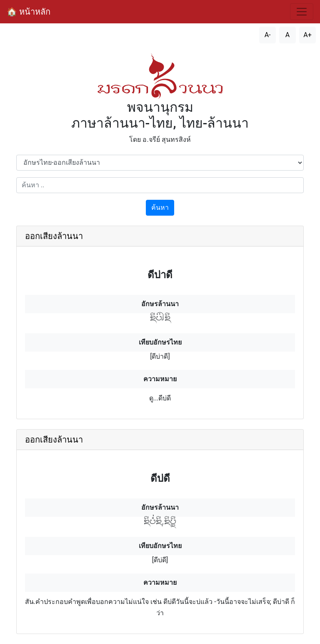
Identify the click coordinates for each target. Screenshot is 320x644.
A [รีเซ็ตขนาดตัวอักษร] (287, 35)
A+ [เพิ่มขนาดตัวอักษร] (307, 35)
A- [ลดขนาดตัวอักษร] (268, 35)
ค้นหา (160, 208)
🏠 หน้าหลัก (29, 12)
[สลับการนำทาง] (302, 12)
